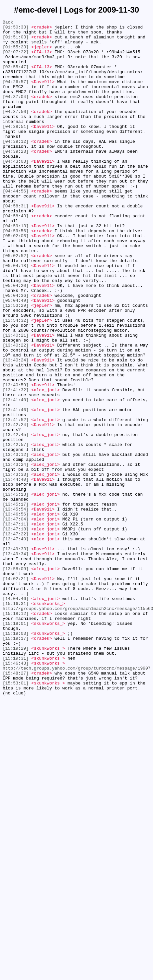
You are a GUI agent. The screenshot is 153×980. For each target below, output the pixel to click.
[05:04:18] (16, 315)
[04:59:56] (16, 273)
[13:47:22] (16, 637)
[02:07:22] (16, 59)
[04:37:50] (16, 130)
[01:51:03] (16, 41)
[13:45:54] (16, 607)
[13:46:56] (16, 613)
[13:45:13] (16, 589)
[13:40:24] (16, 428)
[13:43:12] (16, 542)
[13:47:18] (16, 631)
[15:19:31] (16, 786)
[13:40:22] (16, 410)
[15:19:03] (16, 756)
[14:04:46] (16, 715)
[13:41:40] (16, 476)
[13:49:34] (16, 661)
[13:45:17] (16, 601)
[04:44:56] (16, 226)
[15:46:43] (16, 792)
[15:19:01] (16, 744)
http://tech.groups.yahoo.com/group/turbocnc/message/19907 (77, 798)
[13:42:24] (16, 506)
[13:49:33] (16, 655)
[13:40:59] (16, 458)
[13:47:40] (16, 643)
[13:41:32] (16, 464)
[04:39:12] (16, 166)
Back (8, 23)
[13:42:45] (16, 518)
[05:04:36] (16, 351)
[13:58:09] (16, 679)
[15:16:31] (16, 721)
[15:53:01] (16, 816)
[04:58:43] (16, 255)
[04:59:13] (16, 267)
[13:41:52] (16, 500)
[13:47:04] (16, 619)
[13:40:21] (16, 399)
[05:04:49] (16, 357)
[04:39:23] (16, 178)
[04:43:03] (16, 190)
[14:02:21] (16, 691)
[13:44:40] (16, 572)
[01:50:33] (16, 29)
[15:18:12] (16, 733)
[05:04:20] (16, 339)
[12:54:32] (16, 381)
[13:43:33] (16, 566)
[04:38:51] (16, 148)
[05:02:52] (16, 303)
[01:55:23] (16, 53)
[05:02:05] (16, 279)
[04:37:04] (16, 112)
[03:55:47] (16, 77)
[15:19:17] (16, 762)
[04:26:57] (16, 94)
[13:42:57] (16, 530)
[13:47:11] (16, 625)
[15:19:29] (16, 774)
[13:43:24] (16, 554)
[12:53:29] (16, 363)
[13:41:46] (16, 488)
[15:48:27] (16, 804)
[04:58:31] (16, 244)
